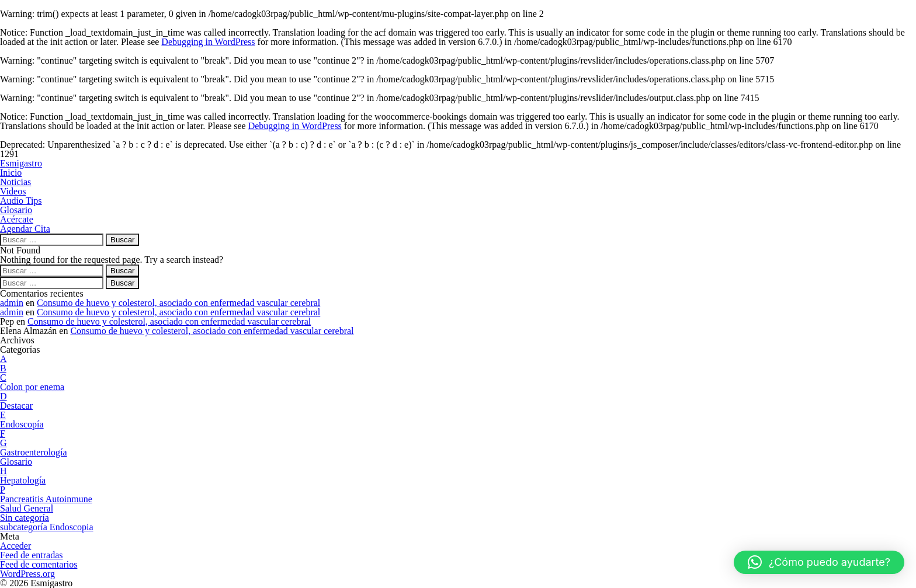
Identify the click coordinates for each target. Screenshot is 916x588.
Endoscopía (22, 424)
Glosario (16, 462)
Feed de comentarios (39, 564)
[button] (819, 562)
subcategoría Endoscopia (47, 527)
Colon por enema (32, 387)
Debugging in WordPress (208, 42)
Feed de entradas (32, 555)
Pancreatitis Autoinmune (46, 499)
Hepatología (23, 480)
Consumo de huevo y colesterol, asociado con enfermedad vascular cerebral (178, 303)
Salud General (27, 508)
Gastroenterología (34, 452)
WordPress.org (27, 574)
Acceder (15, 546)
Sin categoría (25, 518)
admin (12, 303)
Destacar (16, 406)
